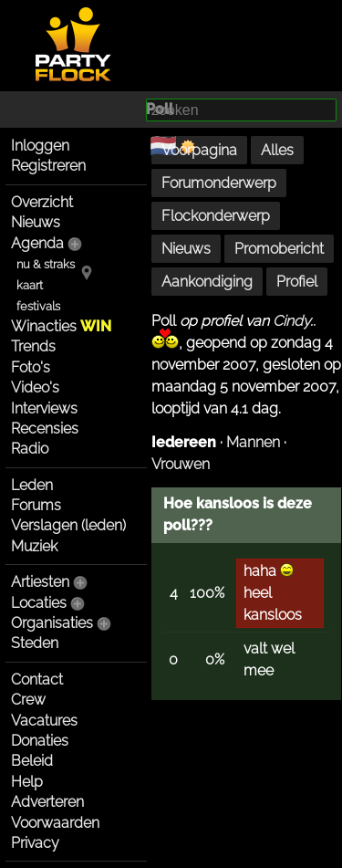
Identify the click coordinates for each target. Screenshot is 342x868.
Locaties (39, 603)
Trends (33, 346)
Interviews (44, 408)
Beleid (32, 761)
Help (27, 782)
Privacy (35, 843)
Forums (36, 505)
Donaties (40, 741)
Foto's (31, 367)
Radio (30, 449)
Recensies (45, 429)
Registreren (48, 166)
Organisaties (52, 623)
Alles (277, 150)
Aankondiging (207, 282)
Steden (35, 643)
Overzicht (42, 202)
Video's (35, 387)
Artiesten (40, 582)
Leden (32, 485)
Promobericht (279, 249)
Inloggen (40, 146)
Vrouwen (181, 464)
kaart (30, 285)
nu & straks (46, 264)
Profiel (297, 282)
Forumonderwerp (219, 183)
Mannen (253, 442)
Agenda (37, 243)
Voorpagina (199, 150)
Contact (37, 680)
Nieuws (36, 222)
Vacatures (44, 721)
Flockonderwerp (216, 216)
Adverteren (47, 802)
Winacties (61, 326)
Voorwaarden (55, 823)
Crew (28, 700)
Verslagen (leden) (68, 525)
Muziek (34, 546)
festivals (38, 306)
